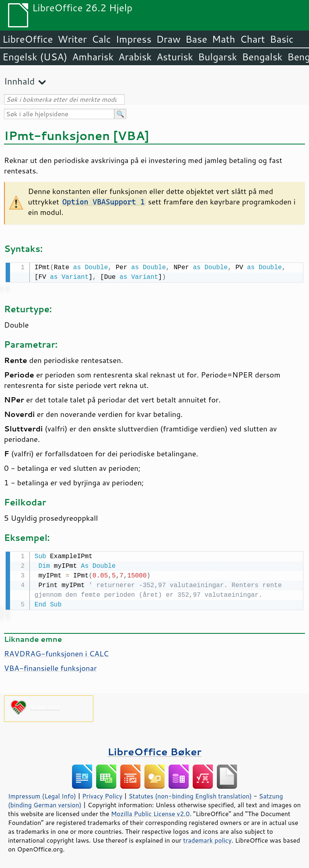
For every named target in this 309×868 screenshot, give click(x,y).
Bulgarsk (217, 57)
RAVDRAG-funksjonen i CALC (56, 652)
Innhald (19, 81)
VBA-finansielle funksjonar (50, 666)
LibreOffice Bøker (154, 750)
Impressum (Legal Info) (42, 794)
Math (224, 39)
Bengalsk (262, 57)
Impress (134, 39)
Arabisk (135, 57)
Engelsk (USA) (35, 57)
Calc (101, 39)
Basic (281, 39)
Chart (252, 39)
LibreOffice (28, 39)
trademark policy (207, 839)
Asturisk (175, 57)
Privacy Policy (102, 794)
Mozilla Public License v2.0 (150, 812)
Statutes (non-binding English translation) (190, 794)
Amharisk (93, 57)
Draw (168, 39)
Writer (72, 39)
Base (196, 39)
